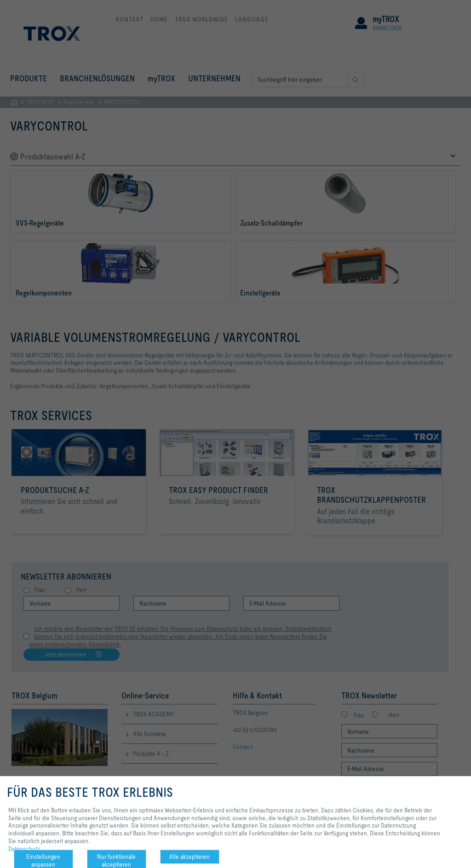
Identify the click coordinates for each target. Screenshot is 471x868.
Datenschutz (24, 849)
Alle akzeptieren (190, 857)
